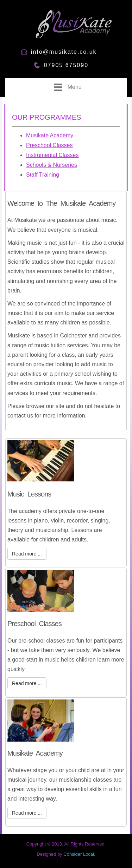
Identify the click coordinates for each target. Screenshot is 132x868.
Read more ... (27, 554)
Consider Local (79, 854)
